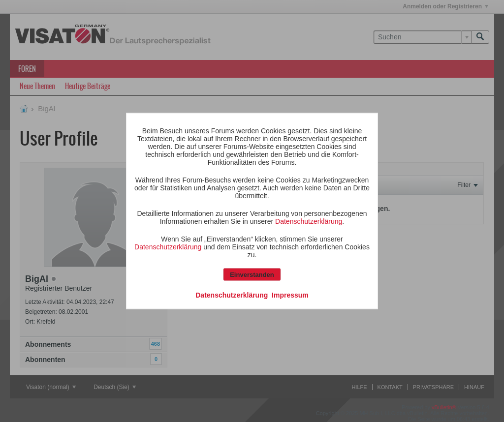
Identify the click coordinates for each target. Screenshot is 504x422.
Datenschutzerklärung (309, 221)
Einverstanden (252, 275)
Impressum (290, 295)
